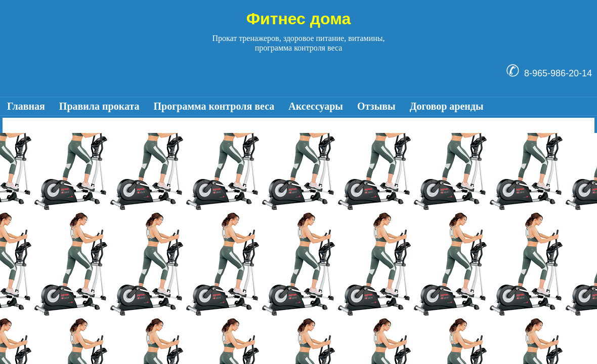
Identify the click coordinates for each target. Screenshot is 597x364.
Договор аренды (447, 106)
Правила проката (99, 106)
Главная (26, 106)
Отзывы (376, 106)
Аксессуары (316, 106)
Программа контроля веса (214, 106)
